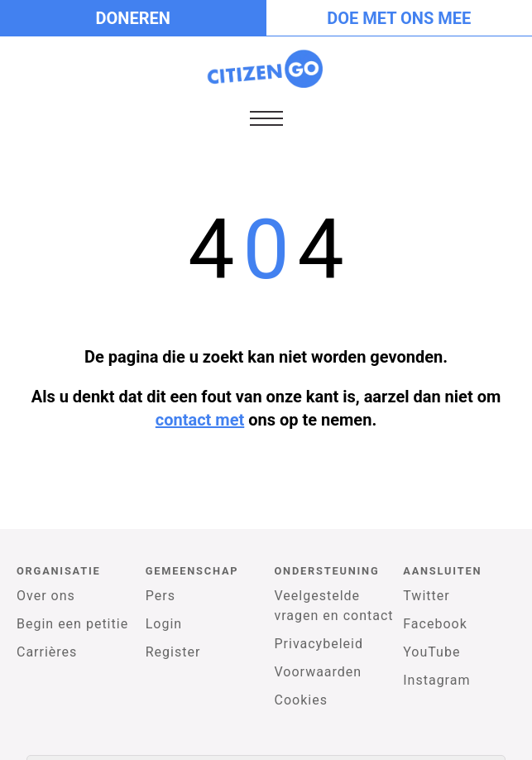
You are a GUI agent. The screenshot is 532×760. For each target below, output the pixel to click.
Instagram (436, 680)
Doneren (133, 18)
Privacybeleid (319, 644)
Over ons (46, 596)
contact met (200, 420)
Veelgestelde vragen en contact (334, 606)
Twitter (426, 596)
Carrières (47, 652)
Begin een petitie (72, 624)
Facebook (435, 624)
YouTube (431, 652)
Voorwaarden (319, 672)
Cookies (301, 700)
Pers (161, 596)
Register (173, 652)
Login (164, 624)
